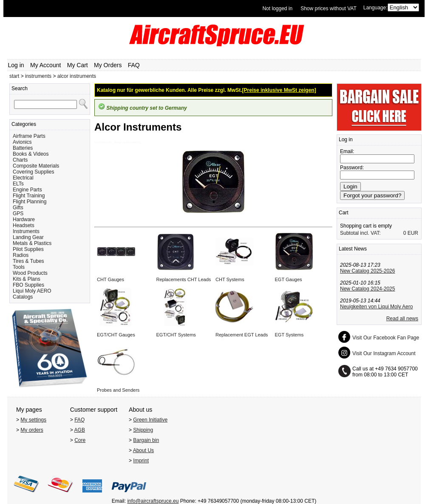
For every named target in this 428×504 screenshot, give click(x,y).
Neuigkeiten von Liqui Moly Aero (376, 307)
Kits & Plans (27, 279)
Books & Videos (31, 154)
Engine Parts (27, 190)
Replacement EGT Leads (242, 335)
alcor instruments (77, 76)
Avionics (22, 142)
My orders (32, 430)
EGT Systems (289, 335)
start (14, 76)
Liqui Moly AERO (32, 291)
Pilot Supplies (28, 249)
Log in (16, 65)
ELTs (18, 184)
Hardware (24, 219)
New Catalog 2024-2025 (367, 289)
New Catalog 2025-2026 (367, 271)
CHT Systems (230, 279)
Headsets (24, 225)
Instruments (26, 231)
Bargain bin (146, 440)
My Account (45, 65)
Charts (20, 160)
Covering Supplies (33, 172)
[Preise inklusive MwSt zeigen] (279, 90)
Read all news (402, 319)
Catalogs (23, 297)
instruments (38, 76)
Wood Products (30, 273)
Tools (19, 267)
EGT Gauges (289, 279)
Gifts (18, 208)
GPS (18, 214)
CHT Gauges (111, 279)
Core (80, 440)
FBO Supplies (28, 285)
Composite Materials (36, 166)
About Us (143, 450)
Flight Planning (30, 202)
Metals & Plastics (32, 243)
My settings (33, 420)
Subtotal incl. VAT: (360, 233)
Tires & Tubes (28, 261)
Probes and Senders (118, 390)
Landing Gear (28, 237)
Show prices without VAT (329, 9)
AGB (80, 430)
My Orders (108, 65)
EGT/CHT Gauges (116, 335)
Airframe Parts (29, 136)
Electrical (23, 178)
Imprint (141, 461)
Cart (344, 213)
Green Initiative (150, 420)
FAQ (134, 65)
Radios (21, 255)
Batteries (23, 148)
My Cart (78, 65)
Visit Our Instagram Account (384, 353)
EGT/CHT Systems (176, 335)
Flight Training (29, 196)
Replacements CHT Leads (184, 279)
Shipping (143, 430)
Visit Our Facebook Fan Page (386, 338)
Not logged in (277, 9)
